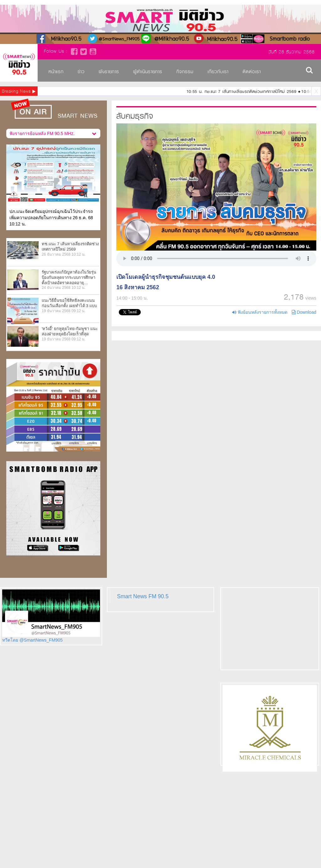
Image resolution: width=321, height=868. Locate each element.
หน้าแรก (56, 72)
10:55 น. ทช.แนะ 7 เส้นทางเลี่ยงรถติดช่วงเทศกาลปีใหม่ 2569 (242, 92)
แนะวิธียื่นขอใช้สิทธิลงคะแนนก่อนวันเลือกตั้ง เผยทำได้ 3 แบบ (69, 303)
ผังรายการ (109, 72)
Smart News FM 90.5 (143, 596)
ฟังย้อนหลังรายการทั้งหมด (260, 312)
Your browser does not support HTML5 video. (216, 258)
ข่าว (81, 72)
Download (304, 312)
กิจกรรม (185, 72)
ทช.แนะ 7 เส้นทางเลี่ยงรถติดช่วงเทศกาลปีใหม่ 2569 (70, 247)
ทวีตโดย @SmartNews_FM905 (32, 640)
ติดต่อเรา (252, 72)
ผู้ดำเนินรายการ (148, 72)
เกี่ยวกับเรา (218, 72)
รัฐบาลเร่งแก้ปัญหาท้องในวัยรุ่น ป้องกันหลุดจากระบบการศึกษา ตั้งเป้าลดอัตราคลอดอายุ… (69, 277)
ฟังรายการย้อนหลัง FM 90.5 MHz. (53, 132)
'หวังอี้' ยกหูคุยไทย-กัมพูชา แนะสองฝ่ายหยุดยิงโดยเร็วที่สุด (70, 331)
